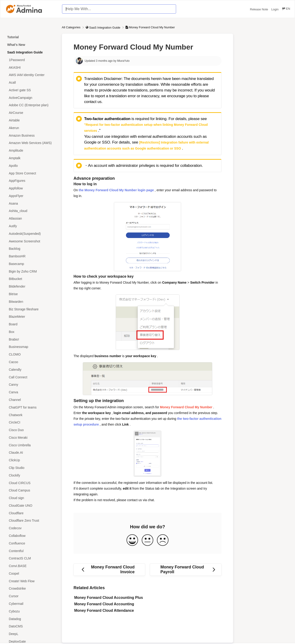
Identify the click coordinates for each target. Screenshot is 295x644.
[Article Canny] (31, 385)
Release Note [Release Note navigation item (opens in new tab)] (260, 9)
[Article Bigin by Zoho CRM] (31, 271)
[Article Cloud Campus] (31, 490)
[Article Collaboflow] (31, 536)
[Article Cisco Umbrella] (31, 445)
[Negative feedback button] (163, 540)
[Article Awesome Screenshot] (31, 241)
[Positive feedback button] (132, 540)
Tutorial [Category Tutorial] (13, 37)
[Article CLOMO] (31, 354)
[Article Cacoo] (31, 362)
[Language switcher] (286, 9)
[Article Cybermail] (31, 604)
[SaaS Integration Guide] (103, 27)
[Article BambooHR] (31, 256)
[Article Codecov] (31, 528)
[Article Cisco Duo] (31, 430)
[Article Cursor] (31, 596)
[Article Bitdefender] (31, 287)
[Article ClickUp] (31, 460)
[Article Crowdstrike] (31, 589)
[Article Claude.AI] (31, 453)
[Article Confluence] (31, 543)
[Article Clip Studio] (31, 468)
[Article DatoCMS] (31, 626)
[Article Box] (31, 332)
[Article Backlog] (31, 249)
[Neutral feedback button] (147, 540)
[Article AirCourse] (31, 113)
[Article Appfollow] (31, 188)
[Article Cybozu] (31, 611)
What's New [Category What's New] (16, 45)
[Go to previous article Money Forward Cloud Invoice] (109, 570)
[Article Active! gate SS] (31, 90)
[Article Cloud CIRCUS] (31, 483)
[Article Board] (31, 324)
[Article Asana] (31, 203)
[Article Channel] (31, 400)
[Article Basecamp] (31, 264)
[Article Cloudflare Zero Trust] (31, 521)
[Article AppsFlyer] (31, 196)
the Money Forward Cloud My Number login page (116, 190)
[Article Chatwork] (31, 415)
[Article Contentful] (31, 551)
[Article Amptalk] (31, 158)
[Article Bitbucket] (31, 279)
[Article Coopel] (31, 574)
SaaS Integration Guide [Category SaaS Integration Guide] (25, 52)
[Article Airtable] (31, 120)
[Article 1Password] (31, 60)
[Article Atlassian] (31, 219)
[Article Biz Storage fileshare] (31, 309)
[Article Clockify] (31, 475)
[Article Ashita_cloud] (31, 211)
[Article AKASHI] (31, 67)
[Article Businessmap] (31, 347)
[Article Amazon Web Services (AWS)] (31, 143)
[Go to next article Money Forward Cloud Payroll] (186, 570)
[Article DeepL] (31, 634)
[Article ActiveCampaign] (31, 98)
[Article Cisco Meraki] (31, 437)
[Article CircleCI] (31, 422)
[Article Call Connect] (31, 377)
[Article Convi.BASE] (31, 566)
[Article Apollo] (31, 166)
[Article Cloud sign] (31, 498)
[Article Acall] (31, 83)
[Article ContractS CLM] (31, 558)
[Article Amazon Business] (31, 135)
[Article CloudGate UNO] (31, 506)
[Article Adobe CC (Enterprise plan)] (31, 105)
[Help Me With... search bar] (119, 9)
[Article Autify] (31, 226)
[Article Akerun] (31, 128)
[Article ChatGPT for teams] (31, 407)
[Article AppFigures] (31, 181)
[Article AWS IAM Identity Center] (31, 75)
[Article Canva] (31, 392)
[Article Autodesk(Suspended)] (31, 234)
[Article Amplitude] (31, 151)
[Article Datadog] (31, 619)
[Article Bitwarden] (31, 301)
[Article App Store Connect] (31, 173)
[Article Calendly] (31, 369)
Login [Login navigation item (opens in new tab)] (275, 9)
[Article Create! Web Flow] (31, 581)
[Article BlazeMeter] (31, 317)
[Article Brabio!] (31, 339)
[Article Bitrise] (31, 294)
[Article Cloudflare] (31, 513)
